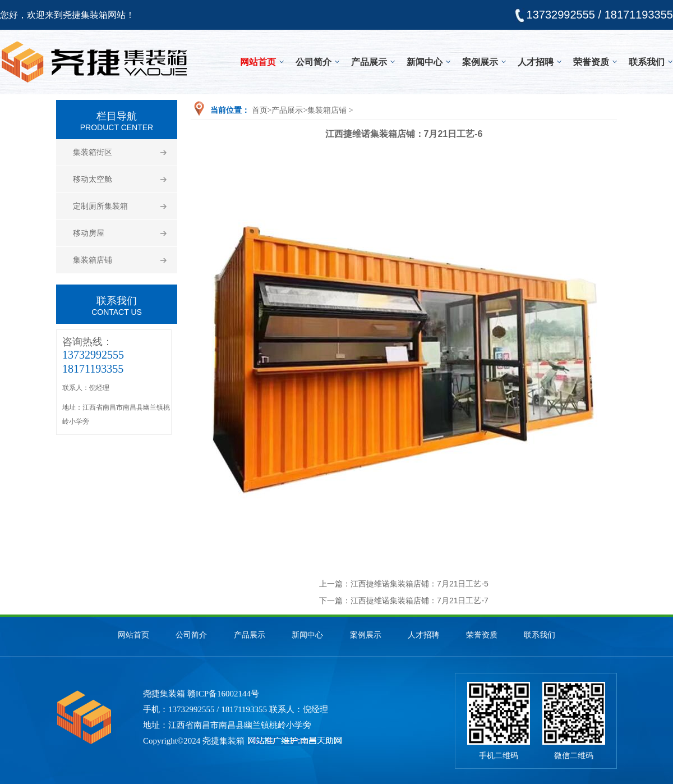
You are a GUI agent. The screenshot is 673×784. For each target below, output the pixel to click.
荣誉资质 (591, 62)
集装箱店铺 (93, 260)
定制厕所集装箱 (100, 206)
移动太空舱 (93, 179)
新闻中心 (425, 62)
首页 (260, 110)
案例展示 (480, 62)
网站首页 (258, 62)
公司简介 (314, 62)
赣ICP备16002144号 (223, 694)
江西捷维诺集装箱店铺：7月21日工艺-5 (420, 584)
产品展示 (369, 62)
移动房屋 (89, 233)
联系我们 (647, 62)
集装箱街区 (93, 152)
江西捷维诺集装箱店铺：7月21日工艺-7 (420, 600)
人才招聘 (536, 62)
